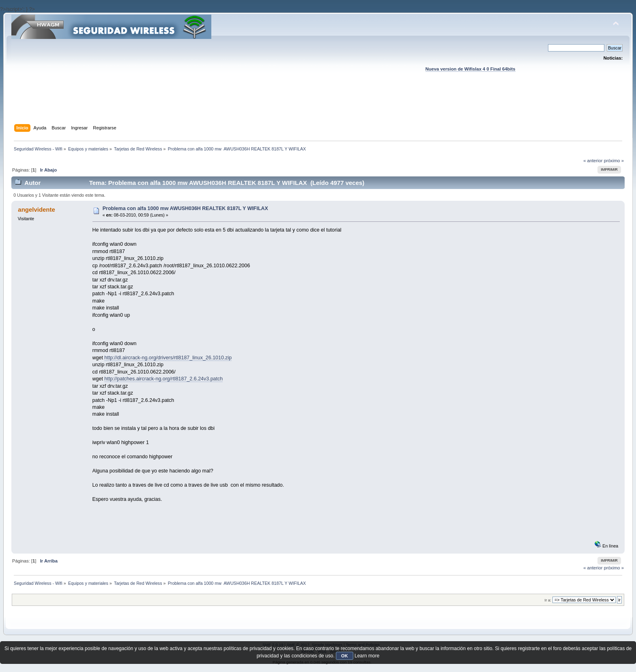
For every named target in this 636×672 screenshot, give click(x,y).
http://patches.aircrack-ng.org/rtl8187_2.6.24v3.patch (163, 379)
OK (345, 656)
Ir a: (548, 600)
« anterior (593, 161)
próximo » (614, 161)
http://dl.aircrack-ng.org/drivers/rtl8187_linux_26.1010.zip (168, 358)
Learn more (367, 656)
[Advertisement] (318, 106)
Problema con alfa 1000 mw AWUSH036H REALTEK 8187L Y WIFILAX (185, 208)
